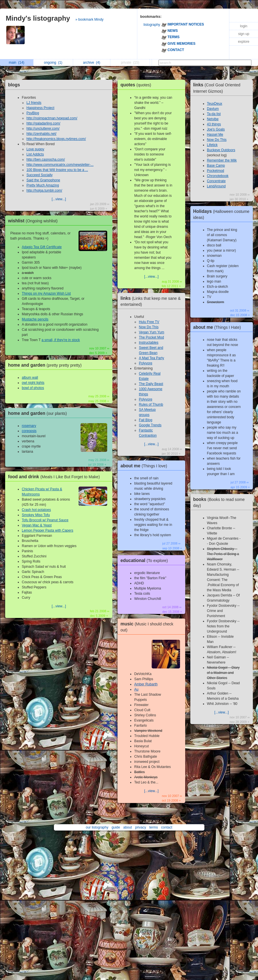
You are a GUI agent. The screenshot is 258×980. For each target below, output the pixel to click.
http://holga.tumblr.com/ (44, 190)
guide (116, 827)
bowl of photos (33, 388)
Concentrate (216, 181)
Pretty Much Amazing (43, 185)
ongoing (53, 63)
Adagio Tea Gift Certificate (42, 247)
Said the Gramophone (43, 180)
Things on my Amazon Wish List (46, 293)
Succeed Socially (39, 175)
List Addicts (35, 154)
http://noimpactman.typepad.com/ (52, 118)
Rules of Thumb (151, 405)
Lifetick (212, 145)
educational (145, 560)
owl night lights (33, 383)
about (128, 827)
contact (167, 827)
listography (152, 25)
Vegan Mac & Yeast (37, 525)
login (244, 26)
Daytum (213, 109)
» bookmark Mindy (89, 20)
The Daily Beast (151, 384)
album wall (30, 378)
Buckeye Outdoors (221, 150)
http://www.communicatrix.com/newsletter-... (60, 165)
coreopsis (29, 431)
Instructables (148, 343)
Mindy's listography (38, 18)
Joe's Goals (216, 129)
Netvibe (213, 119)
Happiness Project (40, 108)
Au (136, 689)
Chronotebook (218, 176)
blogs (14, 85)
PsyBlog (33, 113)
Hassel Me (215, 135)
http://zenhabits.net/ (41, 134)
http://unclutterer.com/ (43, 129)
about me (145, 466)
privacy (140, 827)
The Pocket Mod (151, 337)
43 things (214, 124)
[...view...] (59, 199)
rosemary (29, 426)
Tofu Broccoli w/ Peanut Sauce (45, 520)
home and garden (46, 365)
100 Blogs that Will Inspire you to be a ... (57, 170)
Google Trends (150, 425)
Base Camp (216, 166)
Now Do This (148, 327)
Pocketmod (216, 171)
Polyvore (145, 363)
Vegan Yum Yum (151, 332)
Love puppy (35, 149)
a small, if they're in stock (61, 340)
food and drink (55, 477)
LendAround (216, 186)
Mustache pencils (35, 319)
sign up (244, 34)
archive (92, 63)
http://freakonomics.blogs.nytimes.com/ (56, 139)
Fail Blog (145, 420)
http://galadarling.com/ (43, 123)
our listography (97, 827)
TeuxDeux (215, 104)
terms (154, 827)
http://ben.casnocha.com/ (46, 160)
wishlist (34, 221)
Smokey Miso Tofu (36, 515)
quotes (137, 85)
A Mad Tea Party (151, 358)
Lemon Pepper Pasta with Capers (47, 530)
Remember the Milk (222, 160)
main (17, 63)
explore (244, 42)
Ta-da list (214, 114)
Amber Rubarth (146, 684)
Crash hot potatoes (36, 510)
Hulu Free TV (149, 322)
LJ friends (34, 103)
